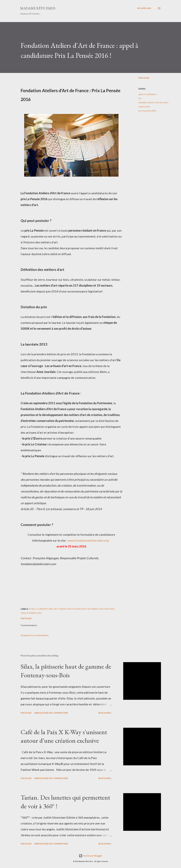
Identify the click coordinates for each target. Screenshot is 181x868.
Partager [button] (144, 78)
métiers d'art (144, 107)
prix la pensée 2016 (147, 111)
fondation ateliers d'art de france (153, 102)
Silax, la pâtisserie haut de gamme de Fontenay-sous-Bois (66, 671)
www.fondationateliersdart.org (88, 540)
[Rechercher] (144, 8)
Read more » (105, 713)
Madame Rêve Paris (38, 8)
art (140, 98)
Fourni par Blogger (90, 856)
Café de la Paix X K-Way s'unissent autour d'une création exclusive (64, 736)
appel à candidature (147, 94)
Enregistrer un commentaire (35, 635)
